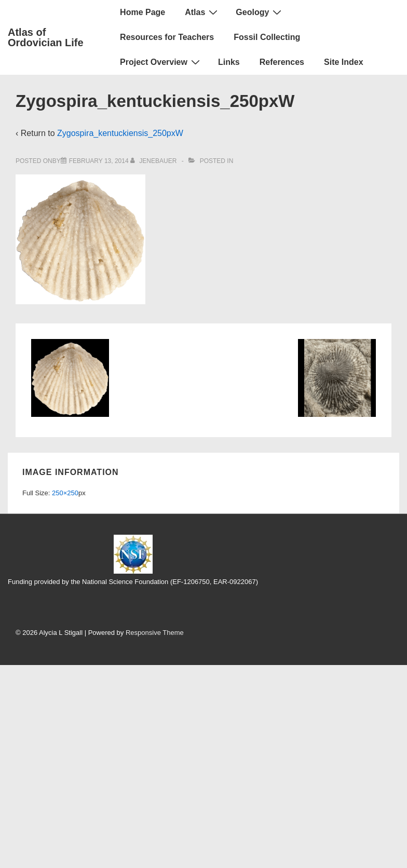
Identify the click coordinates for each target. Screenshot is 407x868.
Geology (260, 12)
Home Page (143, 12)
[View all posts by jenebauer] (154, 161)
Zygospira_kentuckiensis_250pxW (120, 133)
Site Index (344, 62)
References (282, 62)
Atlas (202, 12)
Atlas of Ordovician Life (46, 37)
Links (229, 62)
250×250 (65, 493)
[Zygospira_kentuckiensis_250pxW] (99, 161)
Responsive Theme (155, 633)
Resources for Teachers (167, 37)
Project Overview (161, 62)
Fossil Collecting (267, 37)
